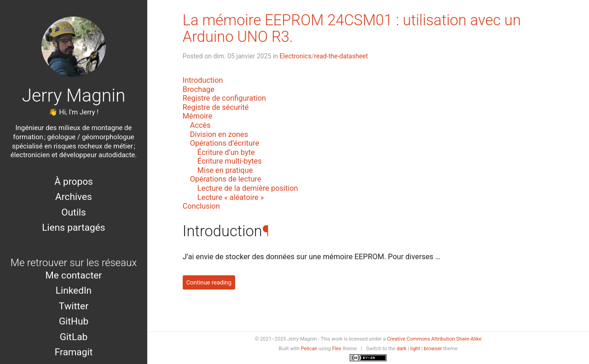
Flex (337, 349)
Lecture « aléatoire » (231, 197)
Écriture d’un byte (226, 152)
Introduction (203, 80)
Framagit (74, 352)
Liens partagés (73, 227)
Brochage (199, 89)
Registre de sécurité (216, 107)
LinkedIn (74, 290)
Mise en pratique (225, 170)
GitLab (74, 337)
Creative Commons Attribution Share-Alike (434, 339)
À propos (74, 182)
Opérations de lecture (226, 179)
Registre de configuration (224, 98)
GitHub (74, 321)
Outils (74, 212)
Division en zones (219, 134)
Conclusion (201, 206)
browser (433, 349)
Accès (200, 125)
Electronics (296, 56)
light (415, 349)
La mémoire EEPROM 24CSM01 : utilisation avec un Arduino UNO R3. (352, 28)
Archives (74, 197)
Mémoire (198, 116)
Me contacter (74, 275)
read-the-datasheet (341, 56)
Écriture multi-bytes (230, 161)
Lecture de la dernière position (248, 188)
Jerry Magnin (73, 96)
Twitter (74, 306)
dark (402, 349)
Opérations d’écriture (225, 143)
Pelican (309, 349)
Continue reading (209, 282)
